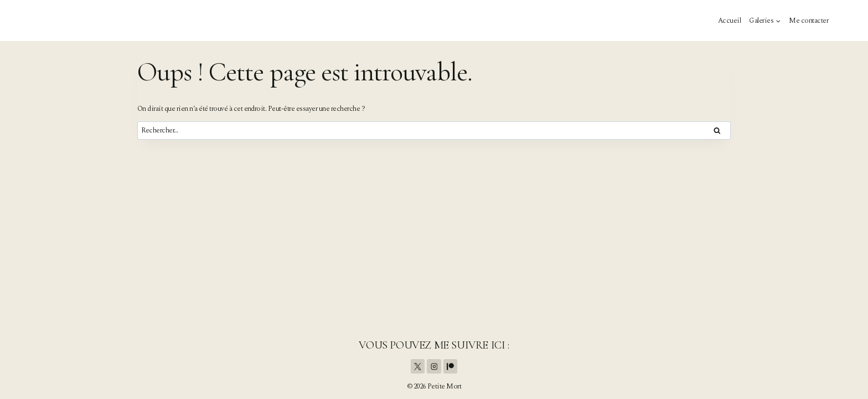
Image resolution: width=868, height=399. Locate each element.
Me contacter (808, 21)
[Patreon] (451, 366)
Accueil (729, 21)
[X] (418, 366)
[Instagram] (434, 366)
